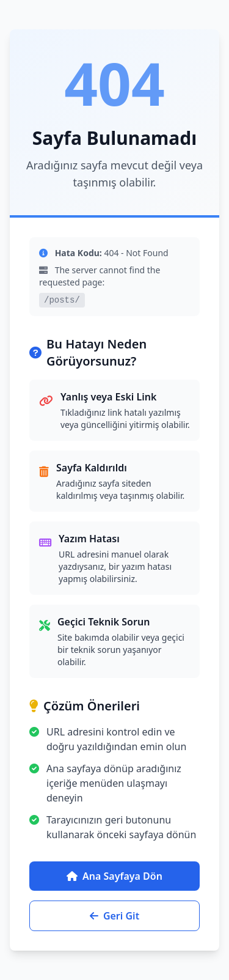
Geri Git (114, 916)
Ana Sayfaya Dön (114, 876)
